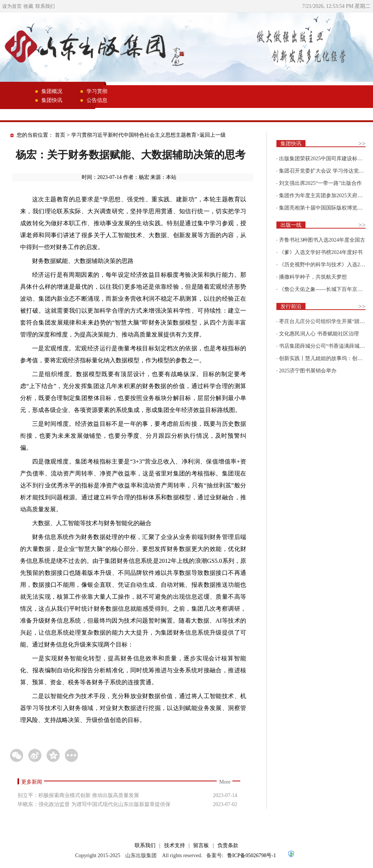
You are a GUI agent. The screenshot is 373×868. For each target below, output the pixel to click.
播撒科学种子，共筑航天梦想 (313, 277)
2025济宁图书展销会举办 (308, 371)
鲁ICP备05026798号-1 (252, 855)
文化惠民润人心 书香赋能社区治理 (319, 334)
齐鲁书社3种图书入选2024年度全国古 (322, 240)
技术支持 (175, 845)
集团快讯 (52, 100)
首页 (60, 135)
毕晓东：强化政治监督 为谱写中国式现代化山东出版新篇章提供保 (94, 804)
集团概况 (52, 91)
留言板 (201, 845)
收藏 (28, 6)
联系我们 (45, 6)
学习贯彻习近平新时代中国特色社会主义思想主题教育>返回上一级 (148, 135)
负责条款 (228, 845)
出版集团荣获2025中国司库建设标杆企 (323, 159)
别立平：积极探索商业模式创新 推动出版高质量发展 (78, 795)
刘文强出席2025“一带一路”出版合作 (320, 183)
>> (362, 144)
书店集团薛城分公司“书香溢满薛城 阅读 (325, 346)
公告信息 (97, 100)
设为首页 (12, 6)
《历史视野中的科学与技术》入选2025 (323, 265)
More (225, 782)
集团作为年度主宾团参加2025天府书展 (323, 196)
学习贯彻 (97, 91)
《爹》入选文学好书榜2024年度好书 (321, 252)
